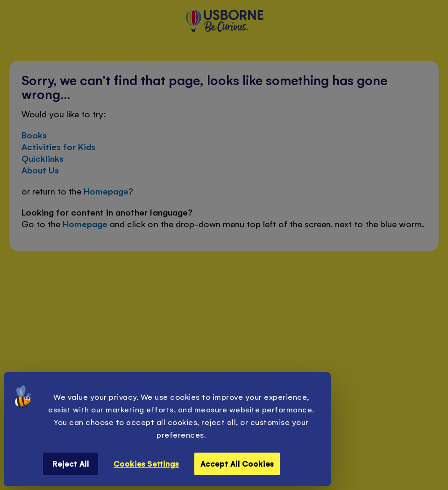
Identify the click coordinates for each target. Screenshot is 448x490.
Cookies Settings (146, 463)
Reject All (71, 463)
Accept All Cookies (237, 463)
